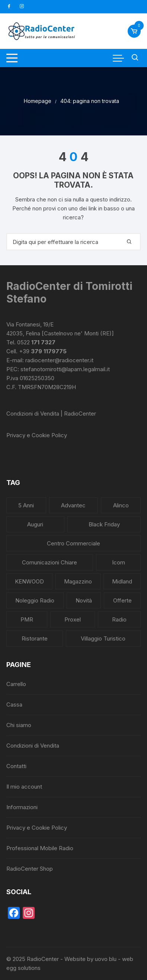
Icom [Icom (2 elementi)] (119, 562)
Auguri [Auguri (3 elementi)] (35, 524)
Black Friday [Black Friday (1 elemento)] (104, 524)
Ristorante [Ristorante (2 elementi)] (35, 638)
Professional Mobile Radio (40, 848)
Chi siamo (19, 725)
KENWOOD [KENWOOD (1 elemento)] (29, 581)
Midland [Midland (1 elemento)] (122, 581)
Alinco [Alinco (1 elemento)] (121, 505)
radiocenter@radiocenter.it (59, 360)
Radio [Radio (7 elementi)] (119, 619)
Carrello (16, 684)
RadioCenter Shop (30, 869)
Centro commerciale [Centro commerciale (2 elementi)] (73, 543)
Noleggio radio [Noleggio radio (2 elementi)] (35, 600)
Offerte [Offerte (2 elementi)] (122, 600)
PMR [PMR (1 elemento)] (27, 619)
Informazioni (22, 807)
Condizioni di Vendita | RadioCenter (51, 414)
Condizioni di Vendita (33, 746)
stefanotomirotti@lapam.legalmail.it (65, 369)
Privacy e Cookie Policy (37, 435)
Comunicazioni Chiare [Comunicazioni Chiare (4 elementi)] (49, 562)
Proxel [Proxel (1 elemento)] (73, 619)
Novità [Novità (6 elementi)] (84, 600)
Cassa (14, 705)
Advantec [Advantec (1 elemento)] (73, 505)
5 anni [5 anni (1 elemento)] (26, 505)
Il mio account (24, 787)
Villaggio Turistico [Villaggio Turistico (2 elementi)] (103, 638)
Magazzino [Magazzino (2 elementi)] (78, 581)
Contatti (16, 766)
